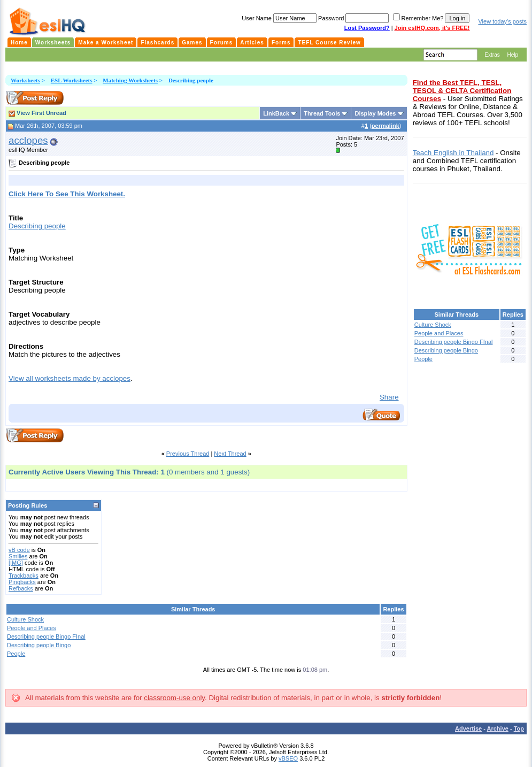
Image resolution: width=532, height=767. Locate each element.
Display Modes (375, 113)
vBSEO (288, 758)
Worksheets (25, 80)
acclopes (28, 140)
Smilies (18, 556)
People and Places (32, 628)
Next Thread (230, 454)
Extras (492, 55)
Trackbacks (24, 576)
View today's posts (502, 21)
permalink (385, 126)
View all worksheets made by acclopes (70, 378)
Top (519, 728)
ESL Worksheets (72, 80)
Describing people (37, 226)
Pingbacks (22, 582)
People (16, 654)
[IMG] (16, 563)
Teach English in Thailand (453, 153)
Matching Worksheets (130, 80)
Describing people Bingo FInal (46, 636)
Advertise (468, 728)
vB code (19, 550)
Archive (498, 728)
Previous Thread (188, 454)
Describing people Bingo (39, 645)
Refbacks (21, 588)
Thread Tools (322, 113)
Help (512, 55)
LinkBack (276, 113)
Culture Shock (25, 619)
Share (389, 397)
